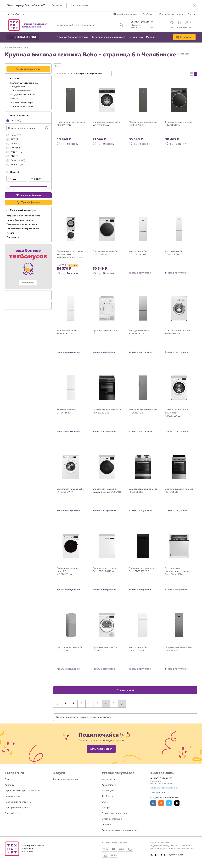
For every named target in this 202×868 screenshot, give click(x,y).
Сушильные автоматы (22, 106)
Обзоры (106, 808)
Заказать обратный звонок (164, 788)
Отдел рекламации (112, 819)
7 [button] (114, 704)
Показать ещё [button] (125, 691)
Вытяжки (15, 99)
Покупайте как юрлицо (126, 14)
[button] (57, 5)
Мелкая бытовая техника (20, 220)
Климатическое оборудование (23, 229)
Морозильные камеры (22, 103)
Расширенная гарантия (66, 779)
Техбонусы (149, 14)
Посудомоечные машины (23, 95)
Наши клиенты (12, 796)
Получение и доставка (171, 14)
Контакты (10, 785)
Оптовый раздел (13, 813)
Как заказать (109, 779)
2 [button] (73, 704)
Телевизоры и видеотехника (22, 224)
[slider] (8, 187)
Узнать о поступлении (141, 273)
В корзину (73, 144)
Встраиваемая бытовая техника (24, 216)
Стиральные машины (21, 91)
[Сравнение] (179, 23)
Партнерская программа (18, 802)
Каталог (15, 79)
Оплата (192, 14)
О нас (8, 779)
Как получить (109, 791)
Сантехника (13, 237)
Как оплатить (109, 785)
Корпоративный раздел (17, 808)
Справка (106, 825)
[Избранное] (171, 23)
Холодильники (18, 87)
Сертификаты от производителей (22, 791)
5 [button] (98, 704)
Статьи (105, 802)
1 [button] (65, 704)
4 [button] (90, 704)
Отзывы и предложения (114, 813)
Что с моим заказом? (181, 28)
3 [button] (81, 704)
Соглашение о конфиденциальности (121, 830)
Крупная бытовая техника (24, 83)
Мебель (11, 233)
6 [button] (106, 704)
